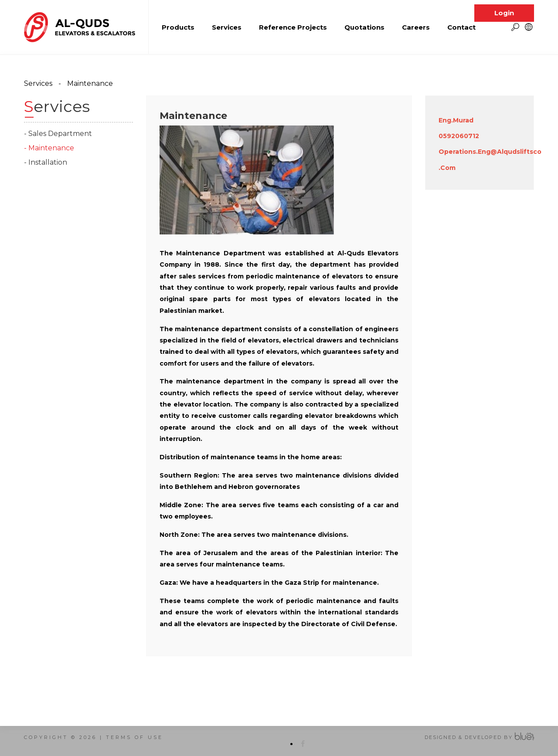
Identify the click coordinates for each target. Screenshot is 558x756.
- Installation (46, 162)
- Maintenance (49, 148)
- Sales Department (58, 134)
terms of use (134, 737)
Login (504, 7)
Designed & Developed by (469, 737)
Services (38, 83)
